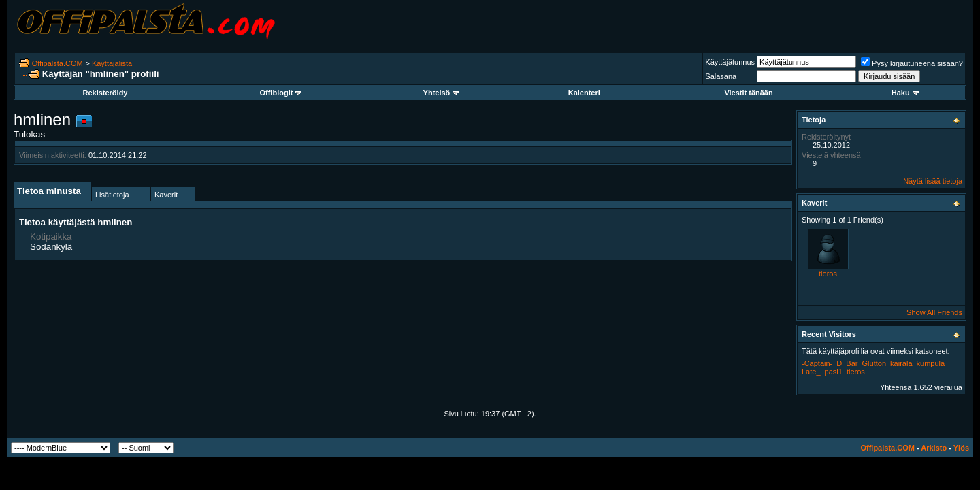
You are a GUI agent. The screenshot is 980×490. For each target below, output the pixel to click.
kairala (901, 363)
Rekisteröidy (105, 93)
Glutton (874, 363)
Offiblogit (280, 93)
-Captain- (817, 363)
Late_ (811, 372)
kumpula (931, 363)
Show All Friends (934, 312)
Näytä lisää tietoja (933, 181)
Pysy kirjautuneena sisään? (912, 63)
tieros (828, 274)
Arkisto (934, 448)
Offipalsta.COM (58, 63)
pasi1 (834, 372)
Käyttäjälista (112, 63)
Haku (905, 93)
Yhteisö (441, 93)
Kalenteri (584, 93)
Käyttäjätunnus (730, 62)
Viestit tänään (748, 93)
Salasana (721, 76)
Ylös (961, 448)
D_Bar (847, 363)
